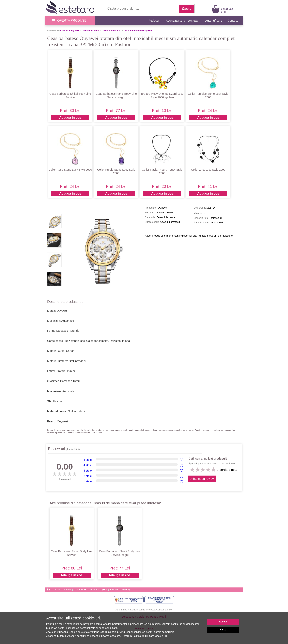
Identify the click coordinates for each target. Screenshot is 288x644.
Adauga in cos (70, 118)
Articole (67, 589)
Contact (233, 20)
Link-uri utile (80, 589)
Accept (223, 622)
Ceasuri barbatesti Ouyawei (138, 31)
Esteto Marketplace (98, 589)
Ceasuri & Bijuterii (70, 31)
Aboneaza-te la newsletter (183, 20)
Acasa (58, 589)
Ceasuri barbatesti (111, 31)
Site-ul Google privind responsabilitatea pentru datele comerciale (137, 632)
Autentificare (214, 20)
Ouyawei (62, 421)
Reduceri (154, 20)
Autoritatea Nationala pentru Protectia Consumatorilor (144, 610)
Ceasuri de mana (91, 31)
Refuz (223, 630)
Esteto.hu (114, 589)
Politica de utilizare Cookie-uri (149, 636)
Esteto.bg (126, 589)
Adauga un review (202, 479)
